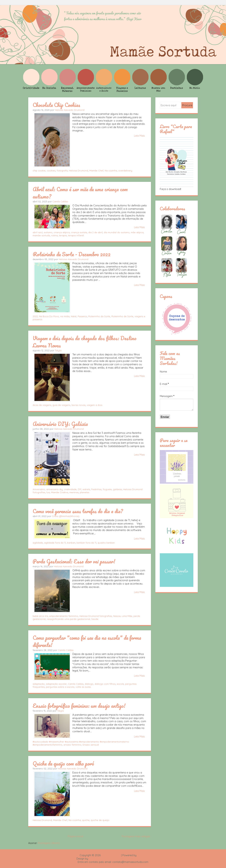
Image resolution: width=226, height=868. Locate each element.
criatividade (70, 489)
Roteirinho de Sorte (122, 316)
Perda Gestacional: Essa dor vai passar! (74, 561)
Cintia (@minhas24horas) (66, 516)
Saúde (95, 619)
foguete (107, 489)
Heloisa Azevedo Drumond (70, 110)
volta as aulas (83, 687)
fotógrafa (62, 171)
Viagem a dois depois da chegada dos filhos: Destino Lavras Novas (85, 342)
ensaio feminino (72, 745)
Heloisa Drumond (78, 171)
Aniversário (39, 489)
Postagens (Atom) (49, 843)
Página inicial (75, 836)
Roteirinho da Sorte (99, 316)
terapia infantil (76, 235)
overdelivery (125, 171)
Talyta (58, 350)
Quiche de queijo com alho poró (63, 763)
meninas (74, 492)
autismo (48, 232)
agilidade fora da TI (55, 543)
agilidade (38, 543)
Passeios (82, 316)
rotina (54, 235)
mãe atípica (137, 232)
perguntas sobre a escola (60, 687)
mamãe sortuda (41, 235)
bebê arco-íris (40, 616)
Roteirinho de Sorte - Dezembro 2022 (72, 254)
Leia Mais (139, 136)
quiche (86, 820)
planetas (84, 492)
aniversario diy (54, 489)
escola (120, 684)
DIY (80, 489)
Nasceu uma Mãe (123, 616)
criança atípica (62, 232)
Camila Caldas (60, 201)
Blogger (142, 855)
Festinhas (96, 489)
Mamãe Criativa (60, 492)
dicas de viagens (42, 405)
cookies (51, 171)
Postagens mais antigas (136, 836)
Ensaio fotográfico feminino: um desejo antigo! (79, 706)
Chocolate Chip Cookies (56, 105)
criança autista (79, 232)
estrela (86, 489)
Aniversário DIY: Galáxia (60, 424)
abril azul (38, 232)
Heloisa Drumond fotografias (96, 616)
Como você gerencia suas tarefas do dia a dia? (78, 511)
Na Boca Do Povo (49, 316)
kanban (71, 543)
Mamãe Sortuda (111, 855)
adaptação (39, 684)
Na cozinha (111, 171)
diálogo (89, 684)
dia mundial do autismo (117, 232)
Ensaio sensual (91, 745)
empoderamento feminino (64, 616)
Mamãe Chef (96, 171)
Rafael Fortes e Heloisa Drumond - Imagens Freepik (119, 859)
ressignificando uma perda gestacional (68, 619)
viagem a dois (94, 405)
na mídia (65, 316)
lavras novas (78, 405)
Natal (74, 316)
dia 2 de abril (95, 232)
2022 (35, 316)
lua (48, 492)
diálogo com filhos (105, 684)
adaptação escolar (56, 684)
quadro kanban (106, 543)
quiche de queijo (100, 820)
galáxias (118, 489)
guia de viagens (61, 405)
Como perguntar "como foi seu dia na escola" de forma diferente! (87, 641)
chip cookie (39, 171)
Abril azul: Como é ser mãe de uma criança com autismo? (80, 193)
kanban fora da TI (87, 543)
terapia (63, 235)
